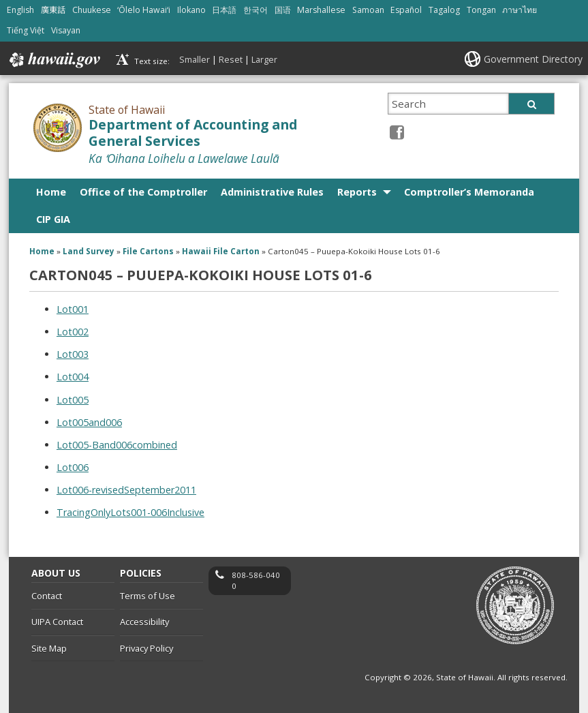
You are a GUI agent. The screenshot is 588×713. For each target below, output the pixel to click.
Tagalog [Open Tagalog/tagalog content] (444, 10)
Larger (264, 59)
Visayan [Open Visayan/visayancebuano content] (66, 30)
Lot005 (73, 400)
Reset (231, 59)
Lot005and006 (89, 422)
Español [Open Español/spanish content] (406, 10)
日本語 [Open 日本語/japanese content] (224, 10)
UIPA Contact (57, 622)
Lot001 (73, 309)
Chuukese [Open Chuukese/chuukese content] (92, 10)
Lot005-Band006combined (117, 445)
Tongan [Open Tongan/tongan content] (481, 10)
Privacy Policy (146, 648)
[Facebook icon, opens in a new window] (397, 132)
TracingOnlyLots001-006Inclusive (130, 512)
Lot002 (73, 332)
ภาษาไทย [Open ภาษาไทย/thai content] (520, 10)
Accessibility (144, 622)
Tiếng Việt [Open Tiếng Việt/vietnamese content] (26, 30)
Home (51, 192)
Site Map (49, 648)
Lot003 (73, 354)
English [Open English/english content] (20, 10)
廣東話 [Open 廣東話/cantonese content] (53, 10)
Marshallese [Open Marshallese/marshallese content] (321, 10)
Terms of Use (148, 596)
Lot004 (73, 377)
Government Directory (533, 59)
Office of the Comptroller (143, 192)
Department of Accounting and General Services (193, 133)
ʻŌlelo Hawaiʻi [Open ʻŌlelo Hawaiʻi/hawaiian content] (144, 10)
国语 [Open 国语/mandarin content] (283, 10)
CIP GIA (53, 219)
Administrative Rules (272, 192)
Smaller (195, 59)
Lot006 (73, 467)
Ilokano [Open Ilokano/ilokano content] (191, 10)
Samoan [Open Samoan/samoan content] (368, 10)
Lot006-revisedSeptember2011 (126, 490)
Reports (357, 192)
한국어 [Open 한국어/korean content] (256, 10)
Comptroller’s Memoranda (469, 192)
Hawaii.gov (53, 60)
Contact (47, 596)
